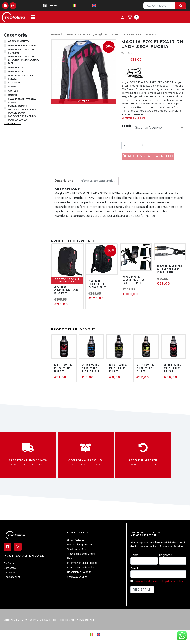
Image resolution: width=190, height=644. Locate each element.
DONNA (87, 35)
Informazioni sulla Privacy (82, 563)
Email (134, 568)
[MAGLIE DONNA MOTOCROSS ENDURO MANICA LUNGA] (5, 116)
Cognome (166, 555)
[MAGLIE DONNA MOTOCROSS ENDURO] (5, 108)
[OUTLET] (5, 91)
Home (56, 35)
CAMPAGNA (71, 35)
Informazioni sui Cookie (81, 568)
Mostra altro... (12, 123)
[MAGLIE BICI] (5, 68)
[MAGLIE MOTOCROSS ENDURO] (5, 51)
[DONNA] (5, 87)
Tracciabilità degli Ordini (81, 554)
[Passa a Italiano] (69, 6)
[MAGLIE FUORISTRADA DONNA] (5, 101)
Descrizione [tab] (64, 181)
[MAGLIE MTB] (5, 72)
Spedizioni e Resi (77, 549)
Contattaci (10, 568)
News (70, 558)
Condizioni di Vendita (79, 572)
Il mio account (12, 577)
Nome (134, 555)
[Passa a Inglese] (88, 6)
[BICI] (5, 63)
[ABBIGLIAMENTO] (5, 41)
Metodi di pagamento (79, 545)
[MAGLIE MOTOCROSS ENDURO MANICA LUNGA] (5, 58)
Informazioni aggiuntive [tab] (98, 181)
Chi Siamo (10, 563)
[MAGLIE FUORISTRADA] (5, 46)
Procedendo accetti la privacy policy (159, 582)
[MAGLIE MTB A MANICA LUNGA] (5, 78)
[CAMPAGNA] (5, 83)
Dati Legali (10, 573)
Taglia (127, 126)
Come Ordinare (76, 540)
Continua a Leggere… (134, 118)
